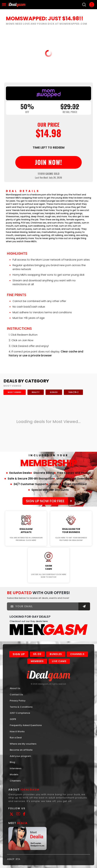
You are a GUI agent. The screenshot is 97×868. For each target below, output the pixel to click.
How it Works (17, 731)
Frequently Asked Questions (26, 725)
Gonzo (54, 392)
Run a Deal (16, 738)
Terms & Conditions (21, 707)
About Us (15, 688)
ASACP (11, 859)
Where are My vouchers (23, 744)
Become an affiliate (21, 750)
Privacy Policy (18, 701)
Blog (12, 762)
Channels (77, 654)
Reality (36, 392)
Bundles (56, 654)
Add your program (20, 756)
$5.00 (37, 654)
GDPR (13, 719)
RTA (18, 859)
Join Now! (26, 509)
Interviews (16, 768)
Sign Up (19, 654)
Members (37, 661)
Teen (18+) (73, 392)
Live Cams (59, 661)
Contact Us (16, 695)
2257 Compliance (20, 713)
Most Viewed (15, 392)
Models (14, 774)
